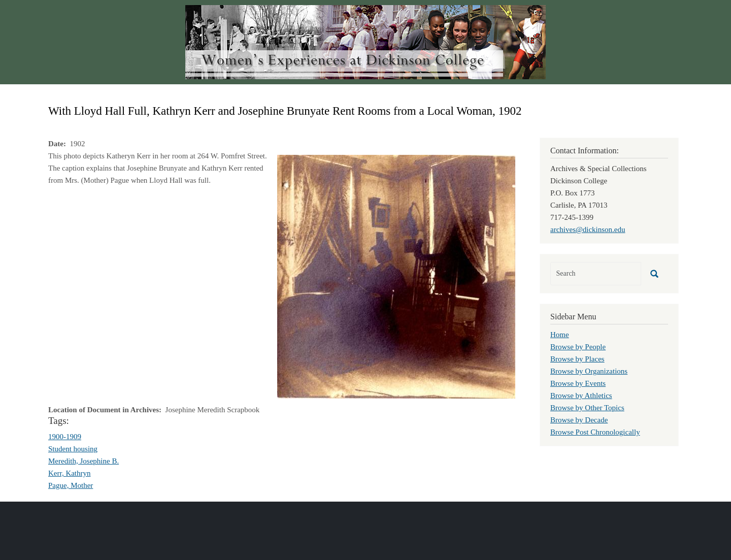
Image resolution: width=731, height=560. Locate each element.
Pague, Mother (71, 485)
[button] (396, 276)
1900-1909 (65, 437)
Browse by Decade (579, 420)
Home (560, 335)
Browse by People (578, 347)
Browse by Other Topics (587, 408)
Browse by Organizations (589, 371)
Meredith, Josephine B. (84, 461)
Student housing (73, 449)
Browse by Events (578, 383)
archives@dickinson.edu (588, 229)
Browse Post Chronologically (595, 432)
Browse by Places (577, 359)
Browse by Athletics (581, 396)
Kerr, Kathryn (70, 473)
